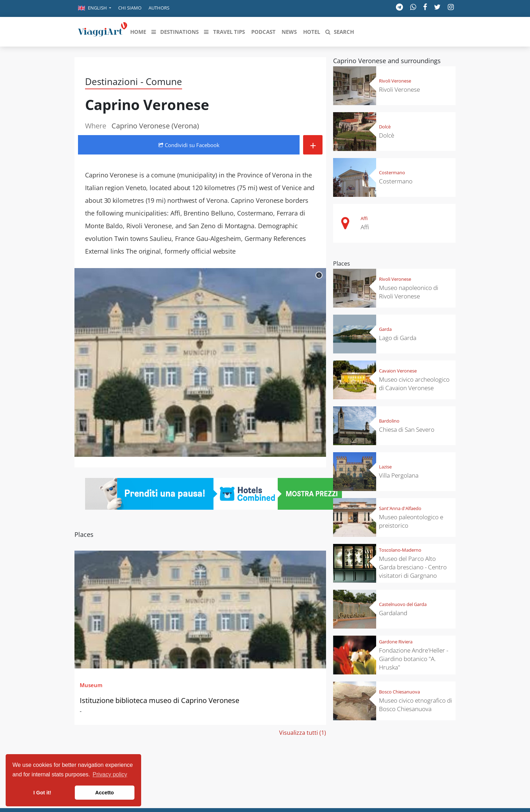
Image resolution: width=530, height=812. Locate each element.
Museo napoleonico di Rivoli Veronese (409, 292)
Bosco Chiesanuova (399, 692)
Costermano (392, 172)
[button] (95, 8)
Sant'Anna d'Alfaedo (400, 508)
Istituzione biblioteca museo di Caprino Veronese (159, 700)
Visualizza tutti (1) (303, 733)
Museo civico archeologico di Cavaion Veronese (414, 384)
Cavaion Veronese (398, 371)
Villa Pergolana (399, 475)
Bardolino (389, 421)
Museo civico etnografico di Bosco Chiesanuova (415, 705)
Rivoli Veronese (395, 81)
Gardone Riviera (396, 642)
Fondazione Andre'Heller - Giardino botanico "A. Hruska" (414, 659)
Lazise (385, 467)
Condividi (189, 145)
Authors (159, 8)
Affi (364, 218)
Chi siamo (130, 8)
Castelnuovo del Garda (403, 604)
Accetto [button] (105, 793)
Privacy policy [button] (110, 774)
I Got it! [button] (42, 793)
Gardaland (393, 613)
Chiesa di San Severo (407, 429)
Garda (385, 329)
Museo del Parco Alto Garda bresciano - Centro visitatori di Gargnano (413, 567)
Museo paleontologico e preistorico (411, 521)
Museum (91, 685)
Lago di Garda (398, 338)
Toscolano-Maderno (400, 550)
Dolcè (385, 127)
